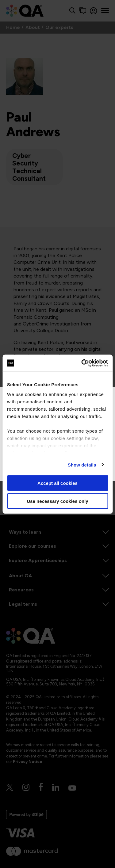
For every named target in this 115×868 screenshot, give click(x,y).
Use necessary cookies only (57, 501)
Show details (82, 465)
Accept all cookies (57, 483)
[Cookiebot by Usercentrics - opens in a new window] (82, 363)
